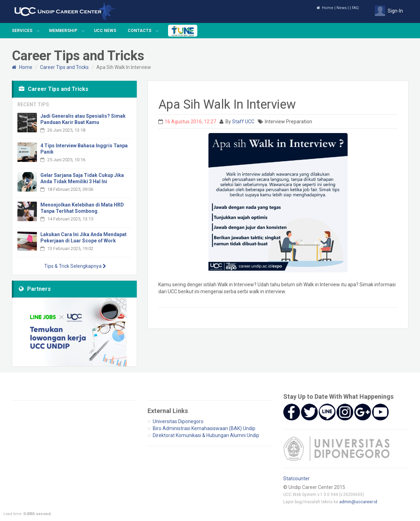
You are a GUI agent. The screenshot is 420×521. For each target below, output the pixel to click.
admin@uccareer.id (358, 502)
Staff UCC (243, 122)
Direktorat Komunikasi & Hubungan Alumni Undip (206, 435)
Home (325, 8)
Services (22, 31)
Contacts (140, 31)
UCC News (105, 31)
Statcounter (296, 479)
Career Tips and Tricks (64, 67)
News (342, 8)
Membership (63, 31)
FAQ (355, 8)
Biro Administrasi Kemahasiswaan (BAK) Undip (204, 428)
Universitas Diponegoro (178, 421)
